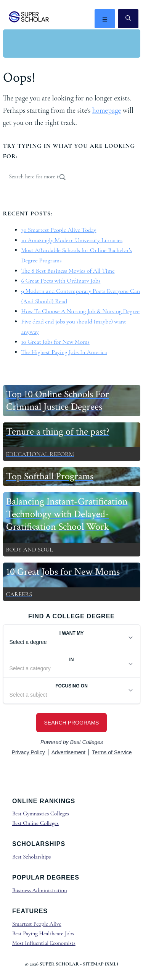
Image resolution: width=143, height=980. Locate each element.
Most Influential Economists (44, 943)
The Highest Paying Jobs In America (64, 352)
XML (112, 964)
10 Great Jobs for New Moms (55, 342)
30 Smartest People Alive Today (59, 230)
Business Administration (40, 890)
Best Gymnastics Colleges (41, 813)
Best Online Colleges (35, 823)
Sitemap (93, 964)
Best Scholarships (31, 857)
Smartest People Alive (37, 924)
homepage (107, 110)
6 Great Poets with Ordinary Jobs (61, 281)
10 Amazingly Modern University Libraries (72, 240)
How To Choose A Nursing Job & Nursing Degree (81, 311)
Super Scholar (29, 17)
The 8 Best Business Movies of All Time (68, 271)
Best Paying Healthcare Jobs (43, 933)
